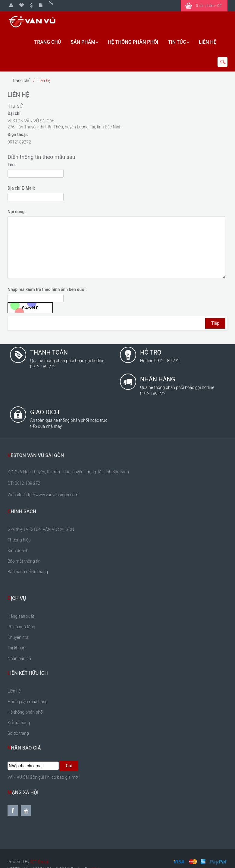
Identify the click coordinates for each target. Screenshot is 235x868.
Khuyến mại (18, 636)
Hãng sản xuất (21, 615)
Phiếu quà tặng (21, 626)
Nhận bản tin (19, 658)
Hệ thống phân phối (26, 711)
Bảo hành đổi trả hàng (28, 571)
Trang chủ (21, 80)
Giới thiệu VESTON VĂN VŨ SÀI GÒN (41, 529)
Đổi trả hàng (19, 722)
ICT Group (40, 861)
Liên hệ (44, 80)
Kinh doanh (18, 550)
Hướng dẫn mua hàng (28, 701)
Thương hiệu (19, 539)
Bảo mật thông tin (24, 560)
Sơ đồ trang (18, 732)
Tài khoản (16, 647)
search (222, 62)
